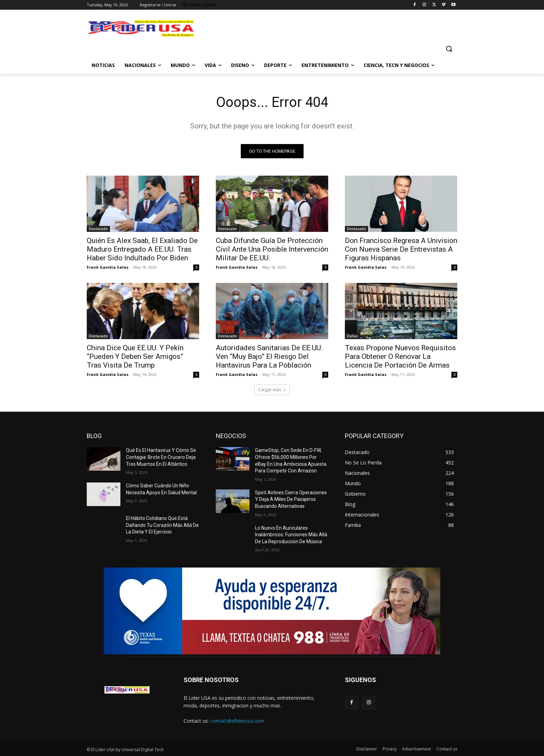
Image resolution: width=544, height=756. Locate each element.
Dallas (352, 336)
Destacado (98, 229)
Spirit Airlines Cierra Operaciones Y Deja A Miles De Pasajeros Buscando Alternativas (291, 499)
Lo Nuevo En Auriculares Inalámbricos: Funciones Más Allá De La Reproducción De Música (291, 535)
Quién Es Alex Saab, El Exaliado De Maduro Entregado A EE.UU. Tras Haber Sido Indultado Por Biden (142, 249)
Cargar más (272, 390)
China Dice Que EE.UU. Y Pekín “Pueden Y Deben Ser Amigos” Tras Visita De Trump (135, 356)
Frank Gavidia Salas (108, 267)
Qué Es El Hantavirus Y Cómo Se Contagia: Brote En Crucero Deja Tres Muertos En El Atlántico (161, 457)
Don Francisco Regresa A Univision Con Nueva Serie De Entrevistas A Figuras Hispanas (401, 249)
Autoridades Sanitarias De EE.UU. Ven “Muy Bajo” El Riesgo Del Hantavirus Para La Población (269, 356)
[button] (449, 49)
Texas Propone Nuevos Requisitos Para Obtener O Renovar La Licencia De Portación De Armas (400, 356)
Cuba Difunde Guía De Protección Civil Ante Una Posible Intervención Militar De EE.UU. (272, 249)
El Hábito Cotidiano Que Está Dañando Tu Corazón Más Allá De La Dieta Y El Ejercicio (162, 525)
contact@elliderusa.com (237, 721)
